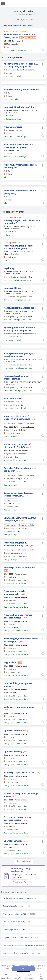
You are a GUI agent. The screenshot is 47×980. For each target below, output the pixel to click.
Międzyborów (11, 337)
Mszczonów (10, 672)
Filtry (24, 969)
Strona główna (6, 976)
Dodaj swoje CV (19, 882)
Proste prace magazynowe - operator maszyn (18, 818)
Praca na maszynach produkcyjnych (14, 593)
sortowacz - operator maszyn (19, 707)
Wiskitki (9, 232)
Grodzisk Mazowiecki (14, 482)
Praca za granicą (37, 966)
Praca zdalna (23, 966)
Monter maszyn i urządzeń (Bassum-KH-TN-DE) (17, 446)
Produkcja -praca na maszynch (19, 568)
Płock (8, 47)
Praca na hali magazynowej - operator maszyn (18, 616)
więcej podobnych (23, 861)
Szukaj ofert (18, 976)
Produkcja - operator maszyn (19, 772)
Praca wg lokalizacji (9, 966)
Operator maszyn (13, 731)
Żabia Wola (10, 433)
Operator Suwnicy (13, 752)
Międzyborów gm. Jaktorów (16, 277)
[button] (43, 49)
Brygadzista (10, 662)
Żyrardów (9, 457)
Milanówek (10, 532)
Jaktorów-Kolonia (12, 405)
